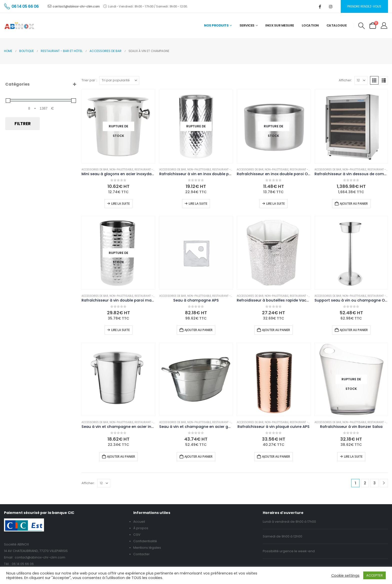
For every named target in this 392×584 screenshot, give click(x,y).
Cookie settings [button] (345, 575)
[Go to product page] (118, 126)
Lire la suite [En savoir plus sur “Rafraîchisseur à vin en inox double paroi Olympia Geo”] (198, 204)
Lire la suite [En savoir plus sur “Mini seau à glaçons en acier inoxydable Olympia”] (120, 204)
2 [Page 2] (365, 483)
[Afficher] (361, 80)
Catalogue (337, 25)
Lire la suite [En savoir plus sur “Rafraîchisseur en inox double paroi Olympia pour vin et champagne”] (275, 204)
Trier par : (89, 80)
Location (310, 25)
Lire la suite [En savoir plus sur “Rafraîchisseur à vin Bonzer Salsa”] (353, 457)
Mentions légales (147, 548)
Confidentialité (145, 541)
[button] (361, 26)
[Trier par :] (119, 80)
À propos (141, 528)
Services (247, 25)
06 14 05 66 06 (23, 564)
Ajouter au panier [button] (354, 204)
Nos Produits (216, 25)
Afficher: (345, 80)
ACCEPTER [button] (374, 575)
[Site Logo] (19, 26)
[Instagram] (331, 7)
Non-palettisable (121, 170)
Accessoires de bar (95, 170)
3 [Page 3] (374, 483)
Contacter (141, 554)
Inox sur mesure (280, 25)
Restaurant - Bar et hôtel (152, 170)
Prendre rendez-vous (364, 6)
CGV (137, 535)
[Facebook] (320, 7)
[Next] (384, 483)
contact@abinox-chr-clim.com (74, 6)
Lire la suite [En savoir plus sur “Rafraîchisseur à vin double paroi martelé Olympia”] (120, 330)
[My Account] (384, 26)
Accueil (139, 522)
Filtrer (23, 124)
